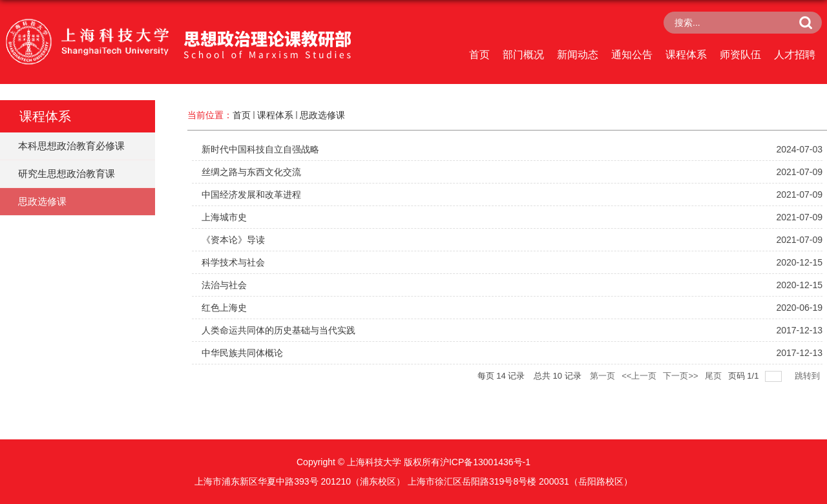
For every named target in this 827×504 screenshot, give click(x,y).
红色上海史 (224, 308)
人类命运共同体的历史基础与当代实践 (278, 330)
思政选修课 (322, 115)
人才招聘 (795, 55)
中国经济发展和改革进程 (251, 194)
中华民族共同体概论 (242, 353)
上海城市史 (224, 217)
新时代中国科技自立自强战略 (260, 149)
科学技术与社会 (233, 262)
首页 (479, 55)
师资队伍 (740, 55)
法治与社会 (224, 285)
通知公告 (632, 55)
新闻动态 (578, 55)
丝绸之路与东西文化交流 (251, 172)
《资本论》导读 (233, 240)
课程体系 (686, 55)
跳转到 (809, 376)
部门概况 (523, 55)
